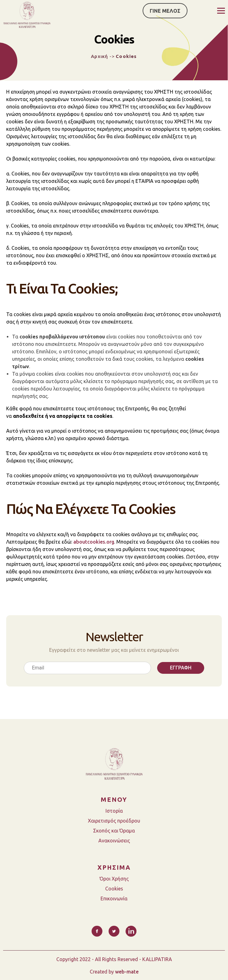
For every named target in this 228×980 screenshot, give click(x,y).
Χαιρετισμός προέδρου (114, 821)
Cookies (114, 889)
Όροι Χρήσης (114, 879)
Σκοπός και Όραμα (114, 831)
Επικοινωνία (114, 898)
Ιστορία (114, 811)
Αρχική (99, 56)
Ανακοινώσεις (114, 841)
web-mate (127, 972)
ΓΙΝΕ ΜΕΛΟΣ (165, 11)
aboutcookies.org (94, 542)
